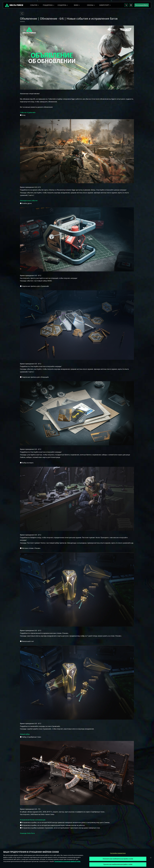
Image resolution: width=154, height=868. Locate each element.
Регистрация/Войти (142, 5)
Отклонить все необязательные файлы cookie (118, 859)
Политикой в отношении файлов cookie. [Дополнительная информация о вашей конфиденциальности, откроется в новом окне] (67, 861)
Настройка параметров (118, 853)
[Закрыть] (151, 858)
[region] (77, 858)
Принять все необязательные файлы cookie (118, 864)
